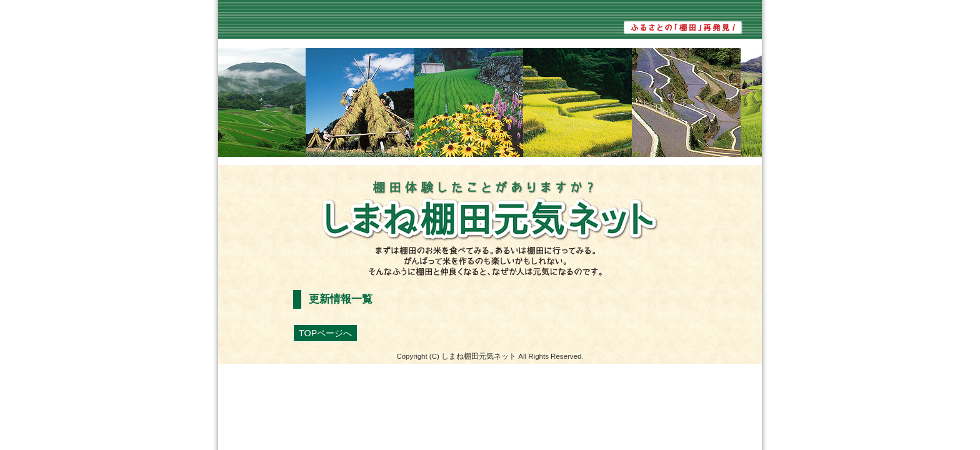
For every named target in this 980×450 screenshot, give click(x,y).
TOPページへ (325, 333)
